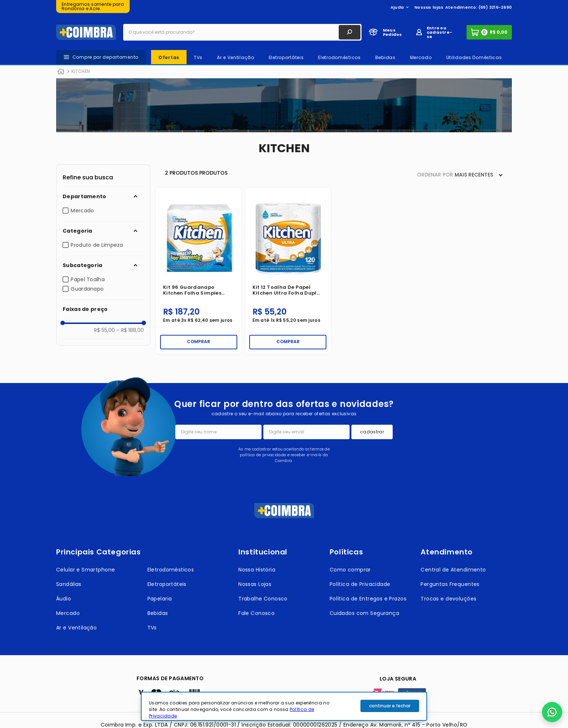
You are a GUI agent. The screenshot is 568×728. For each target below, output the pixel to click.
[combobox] (242, 32)
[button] (103, 196)
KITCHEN (81, 71)
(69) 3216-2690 (495, 7)
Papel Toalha (88, 279)
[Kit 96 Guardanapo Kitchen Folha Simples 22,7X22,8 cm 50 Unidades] (199, 271)
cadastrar (372, 432)
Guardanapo (87, 289)
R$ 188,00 (130, 330)
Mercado (82, 211)
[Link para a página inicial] (61, 72)
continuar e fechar (390, 706)
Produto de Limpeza (97, 245)
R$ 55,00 (105, 330)
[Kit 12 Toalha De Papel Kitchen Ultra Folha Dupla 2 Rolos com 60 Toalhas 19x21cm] (288, 271)
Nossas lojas (429, 7)
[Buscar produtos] (350, 32)
